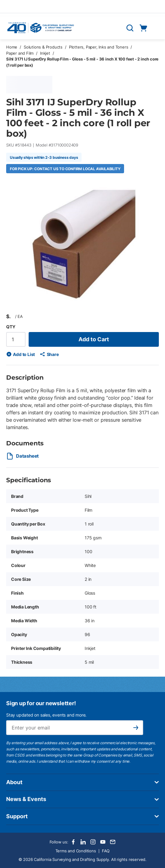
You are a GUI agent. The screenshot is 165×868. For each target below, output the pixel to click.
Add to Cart (94, 339)
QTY (11, 327)
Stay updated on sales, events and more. (46, 715)
